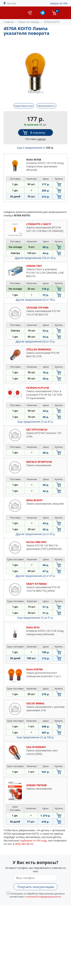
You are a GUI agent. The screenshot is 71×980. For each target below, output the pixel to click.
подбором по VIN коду (33, 840)
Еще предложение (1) (36, 422)
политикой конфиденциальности (43, 897)
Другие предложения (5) (36, 300)
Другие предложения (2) (36, 534)
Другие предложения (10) (36, 258)
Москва (12, 3)
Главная (9, 22)
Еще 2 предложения (35, 148)
